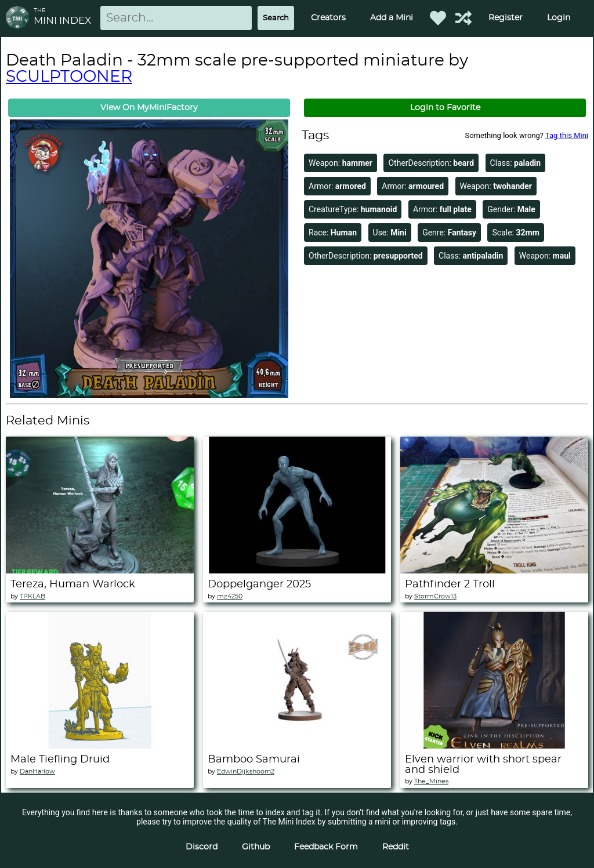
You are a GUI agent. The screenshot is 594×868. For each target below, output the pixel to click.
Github (256, 847)
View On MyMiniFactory (149, 108)
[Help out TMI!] (463, 18)
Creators (328, 18)
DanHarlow (37, 771)
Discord (202, 847)
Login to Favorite (445, 108)
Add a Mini (392, 18)
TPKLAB (32, 596)
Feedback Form (326, 847)
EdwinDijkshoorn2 (246, 771)
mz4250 (230, 596)
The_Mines (431, 781)
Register (506, 18)
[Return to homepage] (20, 18)
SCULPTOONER (69, 77)
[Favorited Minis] (438, 18)
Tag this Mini (567, 135)
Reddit (396, 847)
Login (559, 18)
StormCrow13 (435, 596)
